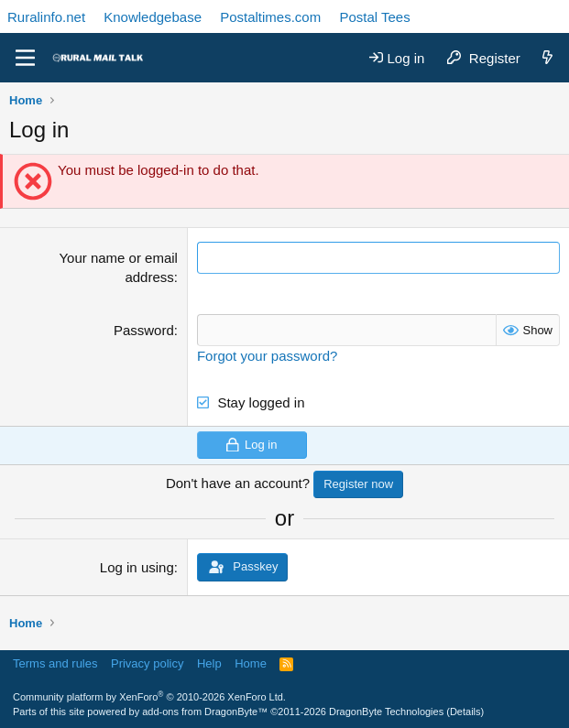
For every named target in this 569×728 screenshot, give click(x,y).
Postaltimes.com (270, 17)
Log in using (137, 567)
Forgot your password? (267, 356)
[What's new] (547, 58)
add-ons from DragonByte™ (205, 712)
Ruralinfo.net (46, 17)
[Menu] (25, 58)
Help (209, 663)
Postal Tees (374, 17)
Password (144, 330)
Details (465, 712)
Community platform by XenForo (149, 697)
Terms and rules (55, 663)
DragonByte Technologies (386, 712)
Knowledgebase (153, 17)
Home (251, 663)
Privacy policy (147, 663)
